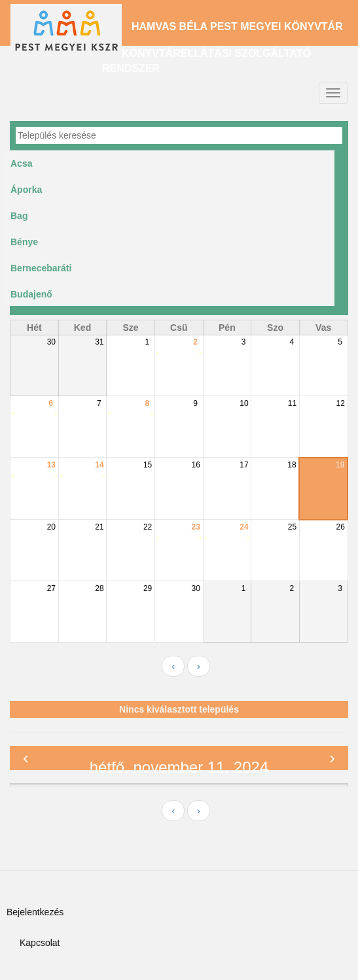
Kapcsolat (40, 943)
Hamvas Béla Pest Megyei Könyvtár (237, 26)
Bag (19, 216)
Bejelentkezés (35, 912)
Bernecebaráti (41, 268)
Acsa (21, 163)
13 (51, 465)
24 (244, 527)
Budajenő (31, 294)
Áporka (26, 190)
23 (196, 527)
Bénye (24, 242)
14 (99, 465)
